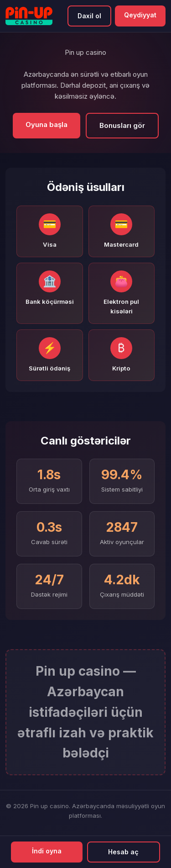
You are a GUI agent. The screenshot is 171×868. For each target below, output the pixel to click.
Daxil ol (89, 16)
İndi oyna (47, 851)
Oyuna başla (47, 124)
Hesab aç (123, 852)
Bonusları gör (122, 125)
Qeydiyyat (140, 15)
